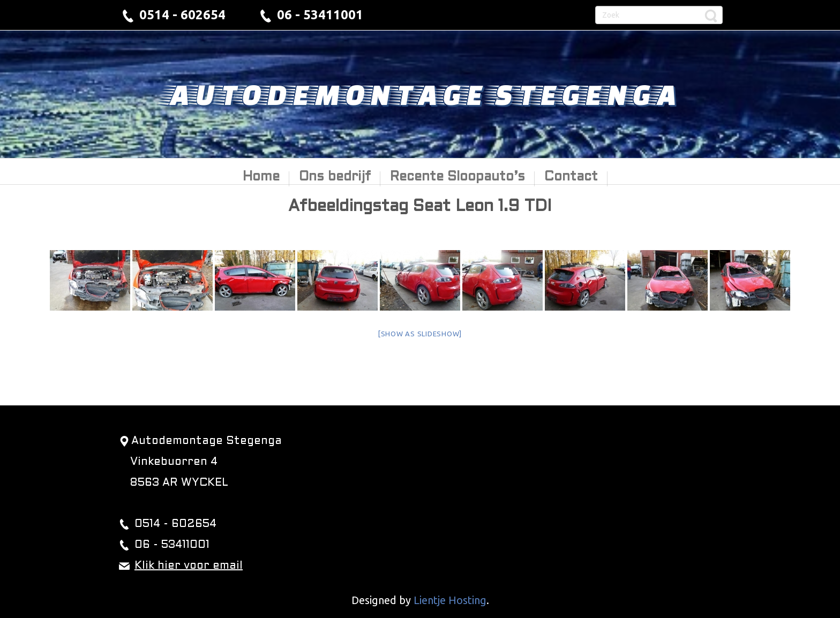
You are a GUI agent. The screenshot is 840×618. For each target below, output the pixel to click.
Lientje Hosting (450, 600)
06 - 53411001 (320, 15)
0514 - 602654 (182, 15)
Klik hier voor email (189, 566)
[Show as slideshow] (420, 334)
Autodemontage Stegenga (420, 94)
